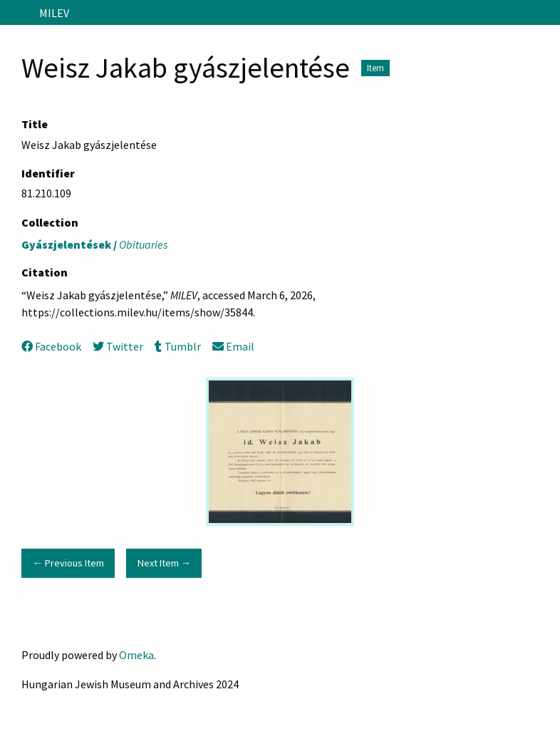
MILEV (54, 13)
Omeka (136, 655)
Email (233, 346)
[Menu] (17, 13)
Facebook (51, 346)
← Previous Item (68, 563)
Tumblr (177, 346)
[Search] (548, 13)
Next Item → (164, 563)
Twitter (118, 346)
